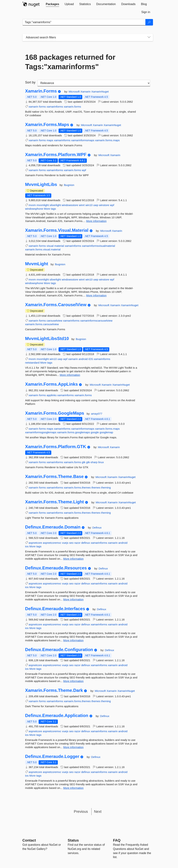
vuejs (65, 543)
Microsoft (75, 92)
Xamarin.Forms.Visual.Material (57, 230)
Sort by (30, 82)
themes (96, 488)
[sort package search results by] (94, 83)
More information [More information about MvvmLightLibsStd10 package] (70, 375)
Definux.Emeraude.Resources (56, 568)
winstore (104, 205)
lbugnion (69, 185)
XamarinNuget (100, 92)
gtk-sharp (92, 462)
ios (27, 546)
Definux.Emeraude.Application (57, 716)
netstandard (32, 363)
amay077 (97, 414)
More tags (50, 209)
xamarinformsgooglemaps (41, 432)
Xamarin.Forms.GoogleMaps (55, 413)
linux (101, 462)
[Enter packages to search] (84, 22)
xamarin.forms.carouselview (42, 324)
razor (77, 543)
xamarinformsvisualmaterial (99, 246)
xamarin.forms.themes (77, 488)
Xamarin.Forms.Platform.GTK (56, 447)
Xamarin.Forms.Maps (47, 125)
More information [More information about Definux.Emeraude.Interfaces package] (74, 640)
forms (42, 107)
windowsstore (70, 205)
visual (50, 246)
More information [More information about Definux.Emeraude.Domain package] (74, 559)
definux (86, 543)
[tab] (53, 4)
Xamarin (86, 92)
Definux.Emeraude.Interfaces (55, 609)
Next (98, 812)
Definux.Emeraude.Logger (52, 756)
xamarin (33, 107)
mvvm (32, 205)
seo (71, 543)
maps (50, 140)
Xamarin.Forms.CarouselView (56, 305)
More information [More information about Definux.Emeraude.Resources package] (74, 599)
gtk (84, 462)
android (83, 359)
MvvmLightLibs (41, 184)
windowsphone (34, 209)
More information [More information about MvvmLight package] (96, 295)
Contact (29, 840)
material (59, 246)
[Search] (149, 22)
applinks (52, 395)
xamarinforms (55, 107)
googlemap (106, 432)
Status (73, 840)
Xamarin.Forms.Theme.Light (55, 502)
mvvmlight (43, 205)
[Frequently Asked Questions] (117, 840)
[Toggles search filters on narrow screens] (149, 37)
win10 (89, 205)
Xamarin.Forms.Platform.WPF (56, 155)
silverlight (55, 205)
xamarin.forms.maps (107, 140)
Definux (97, 528)
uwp (96, 205)
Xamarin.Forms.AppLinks (52, 384)
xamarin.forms (72, 107)
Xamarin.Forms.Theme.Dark (54, 690)
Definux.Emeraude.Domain (53, 527)
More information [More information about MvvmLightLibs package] (96, 221)
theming (106, 488)
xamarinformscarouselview (96, 321)
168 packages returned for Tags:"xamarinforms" (70, 62)
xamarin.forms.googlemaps (74, 432)
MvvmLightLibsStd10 (47, 339)
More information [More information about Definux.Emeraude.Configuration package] (74, 681)
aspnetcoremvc (52, 543)
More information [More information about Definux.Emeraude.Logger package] (74, 788)
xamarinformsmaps (83, 140)
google (95, 432)
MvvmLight (37, 264)
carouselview (54, 321)
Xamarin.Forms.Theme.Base (54, 477)
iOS (91, 359)
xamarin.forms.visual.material (43, 249)
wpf (84, 170)
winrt (82, 205)
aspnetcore (35, 543)
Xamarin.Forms (41, 91)
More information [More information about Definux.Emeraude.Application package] (74, 747)
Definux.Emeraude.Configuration (59, 650)
